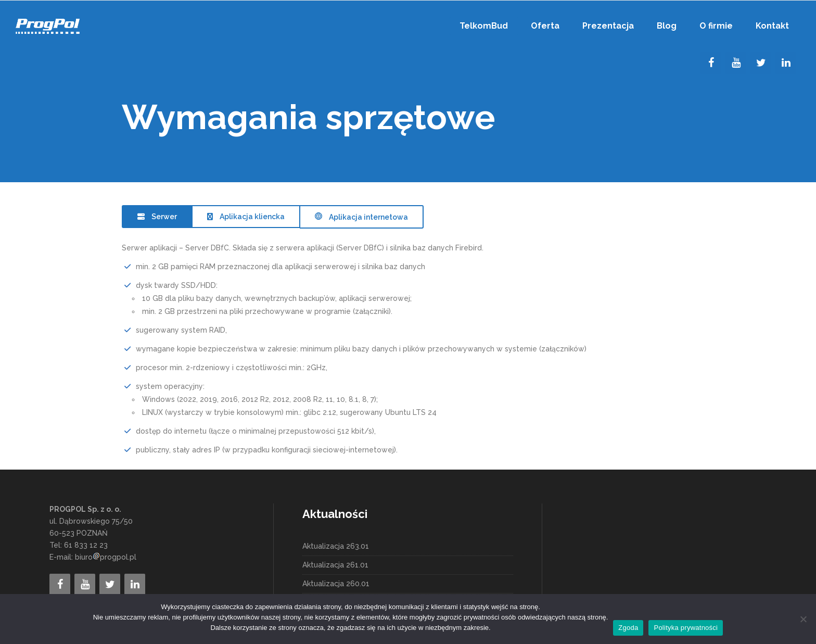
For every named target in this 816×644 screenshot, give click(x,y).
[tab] (157, 217)
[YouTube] (736, 63)
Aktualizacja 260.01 (336, 584)
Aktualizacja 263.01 (336, 546)
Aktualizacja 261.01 (335, 565)
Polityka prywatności (686, 628)
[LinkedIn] (786, 63)
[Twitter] (761, 63)
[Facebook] (711, 63)
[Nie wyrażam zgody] (803, 619)
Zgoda (628, 628)
